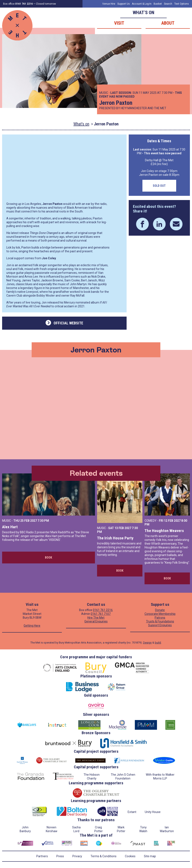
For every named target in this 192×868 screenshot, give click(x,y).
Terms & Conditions (103, 856)
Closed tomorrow (46, 4)
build (158, 643)
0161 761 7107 (101, 614)
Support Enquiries (160, 625)
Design (147, 643)
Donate (160, 610)
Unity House (153, 812)
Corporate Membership (160, 614)
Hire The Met (96, 618)
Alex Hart (10, 527)
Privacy (77, 856)
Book (49, 558)
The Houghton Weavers (164, 531)
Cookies (130, 856)
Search (168, 4)
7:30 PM (43, 521)
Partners (42, 856)
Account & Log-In (142, 4)
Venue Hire (109, 4)
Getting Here (32, 626)
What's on (81, 124)
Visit (119, 23)
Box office (18, 4)
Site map (150, 856)
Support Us (124, 4)
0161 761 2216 (103, 610)
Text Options (182, 4)
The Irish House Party (115, 538)
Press (60, 856)
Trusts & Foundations (160, 621)
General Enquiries (96, 621)
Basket (158, 4)
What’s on (143, 13)
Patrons (160, 618)
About (168, 23)
